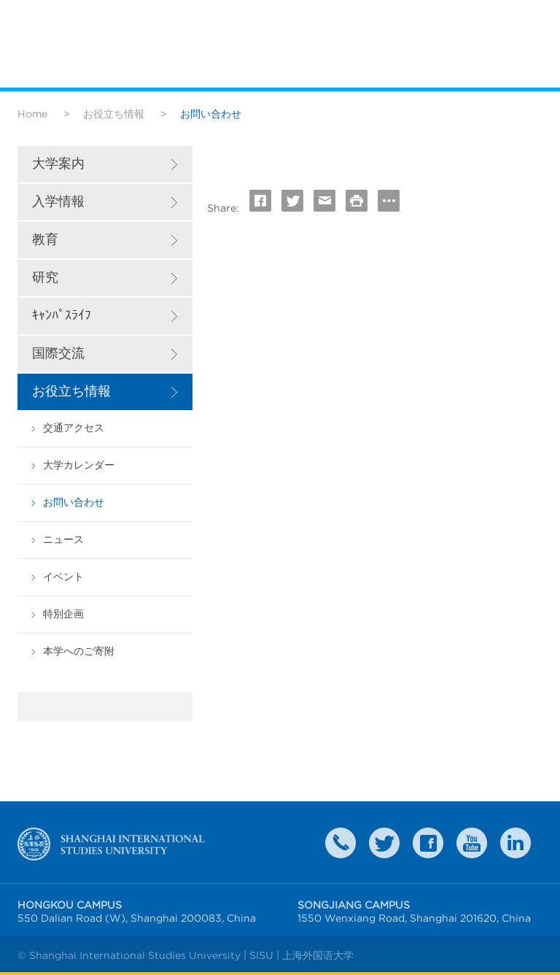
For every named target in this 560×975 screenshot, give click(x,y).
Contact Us (341, 843)
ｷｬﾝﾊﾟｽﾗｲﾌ (62, 316)
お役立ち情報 (114, 114)
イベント (63, 577)
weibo (472, 843)
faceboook (428, 843)
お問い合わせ (74, 502)
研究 (45, 278)
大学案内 (58, 164)
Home (32, 114)
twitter (384, 843)
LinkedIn (516, 843)
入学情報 (58, 202)
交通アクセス (74, 428)
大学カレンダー (79, 465)
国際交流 (58, 354)
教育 (45, 240)
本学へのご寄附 (79, 651)
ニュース (63, 540)
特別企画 (63, 614)
